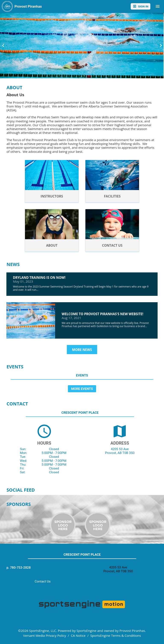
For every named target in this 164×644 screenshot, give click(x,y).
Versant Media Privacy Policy (45, 635)
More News (82, 350)
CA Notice (78, 635)
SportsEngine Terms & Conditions (116, 635)
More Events (82, 389)
